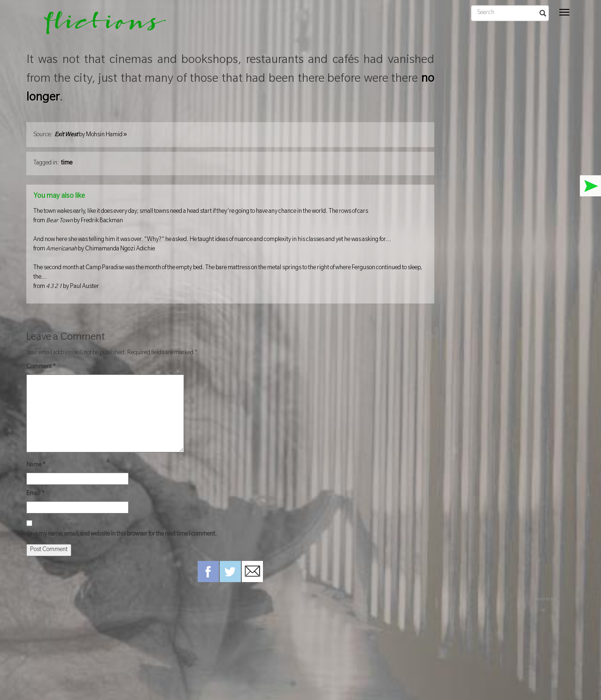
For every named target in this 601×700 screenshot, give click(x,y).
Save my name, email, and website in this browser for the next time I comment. (122, 535)
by (91, 135)
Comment (41, 367)
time (67, 163)
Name (36, 466)
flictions (98, 26)
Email (35, 494)
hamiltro (566, 600)
